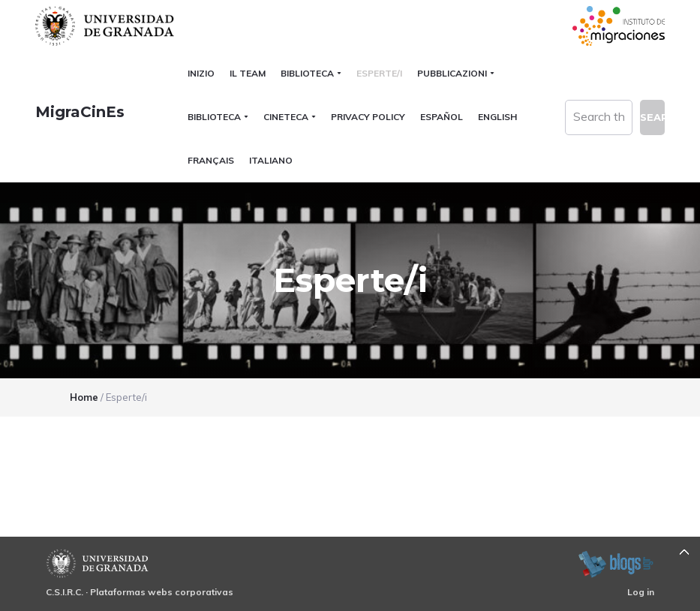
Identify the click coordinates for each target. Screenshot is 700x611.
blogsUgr (616, 564)
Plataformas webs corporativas (162, 592)
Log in (641, 592)
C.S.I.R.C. (65, 592)
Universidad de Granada (107, 26)
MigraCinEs (80, 112)
